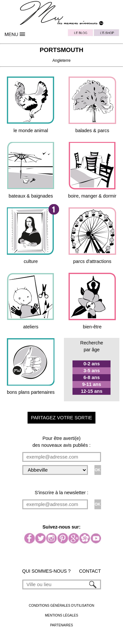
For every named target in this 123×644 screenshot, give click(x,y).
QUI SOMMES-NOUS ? (47, 571)
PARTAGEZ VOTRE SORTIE (61, 418)
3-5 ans (92, 371)
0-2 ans (92, 364)
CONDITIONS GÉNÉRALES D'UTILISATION (62, 606)
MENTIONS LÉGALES (61, 615)
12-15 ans (92, 391)
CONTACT (90, 571)
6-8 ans (92, 377)
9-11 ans (92, 384)
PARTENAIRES (62, 625)
